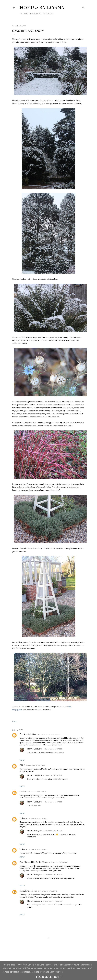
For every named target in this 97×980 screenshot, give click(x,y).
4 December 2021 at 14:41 (37, 792)
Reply (22, 760)
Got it (58, 977)
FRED (22, 765)
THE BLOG (47, 14)
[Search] (83, 7)
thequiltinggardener (29, 891)
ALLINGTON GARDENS (30, 14)
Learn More (44, 977)
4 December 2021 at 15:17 (38, 818)
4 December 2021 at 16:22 (53, 749)
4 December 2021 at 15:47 (58, 862)
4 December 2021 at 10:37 (51, 734)
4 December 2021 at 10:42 (35, 765)
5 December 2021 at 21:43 (48, 891)
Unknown (24, 818)
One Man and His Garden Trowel (34, 862)
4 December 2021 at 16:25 (53, 875)
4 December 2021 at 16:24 (53, 831)
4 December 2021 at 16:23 (53, 802)
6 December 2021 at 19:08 (53, 901)
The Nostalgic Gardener (30, 734)
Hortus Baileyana (42, 8)
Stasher (23, 792)
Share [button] (14, 721)
